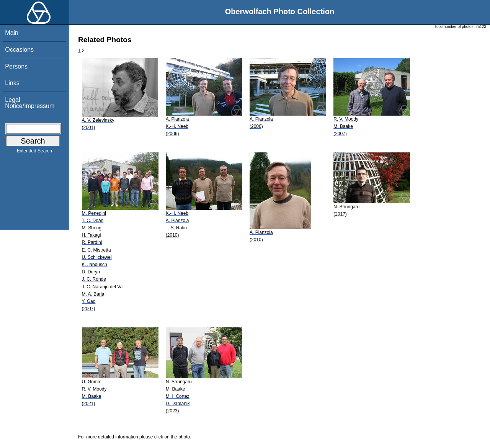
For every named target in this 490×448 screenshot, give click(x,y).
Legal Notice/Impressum (30, 103)
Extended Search (34, 152)
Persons (16, 66)
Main (12, 33)
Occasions (19, 50)
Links (12, 83)
